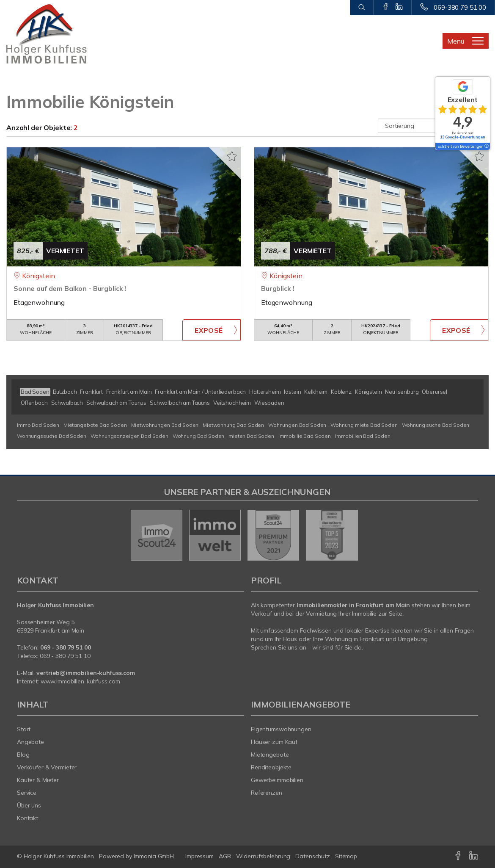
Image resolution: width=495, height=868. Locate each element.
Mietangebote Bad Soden (95, 425)
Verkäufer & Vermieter (47, 767)
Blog (23, 755)
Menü (456, 41)
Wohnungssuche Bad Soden (52, 436)
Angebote (30, 742)
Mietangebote (270, 755)
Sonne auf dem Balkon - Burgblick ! (70, 288)
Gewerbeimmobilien (277, 780)
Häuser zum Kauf (274, 742)
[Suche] (362, 8)
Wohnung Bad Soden (199, 436)
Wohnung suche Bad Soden (436, 425)
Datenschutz (313, 856)
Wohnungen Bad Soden (297, 425)
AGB (225, 856)
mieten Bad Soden (251, 436)
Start (24, 729)
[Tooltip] (486, 147)
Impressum (199, 856)
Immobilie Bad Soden (305, 436)
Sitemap (346, 856)
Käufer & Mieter (38, 780)
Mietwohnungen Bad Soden (165, 425)
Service (27, 793)
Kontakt (27, 818)
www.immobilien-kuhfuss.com (80, 681)
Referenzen (267, 793)
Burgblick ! (278, 288)
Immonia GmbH (154, 856)
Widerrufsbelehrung (263, 856)
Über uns (29, 805)
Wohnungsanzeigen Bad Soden (129, 436)
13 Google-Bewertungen (463, 137)
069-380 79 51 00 (460, 7)
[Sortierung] (433, 126)
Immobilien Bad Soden (363, 436)
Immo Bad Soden (38, 425)
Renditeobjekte (271, 767)
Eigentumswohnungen (281, 729)
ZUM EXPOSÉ (212, 330)
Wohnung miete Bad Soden (364, 425)
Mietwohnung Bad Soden (233, 425)
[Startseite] (62, 34)
